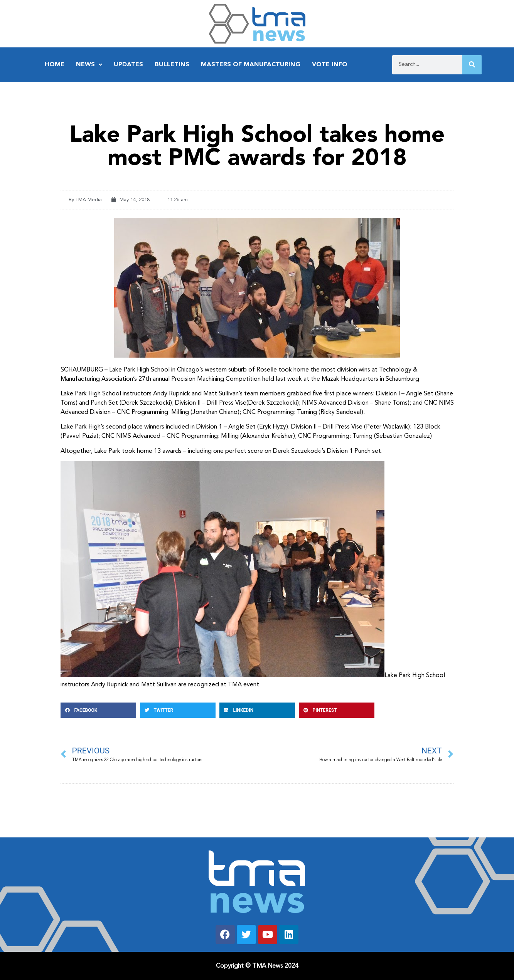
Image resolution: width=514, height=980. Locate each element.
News (89, 65)
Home (55, 65)
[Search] (472, 65)
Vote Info (330, 65)
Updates (128, 65)
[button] (98, 710)
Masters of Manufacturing (251, 65)
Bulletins (172, 65)
